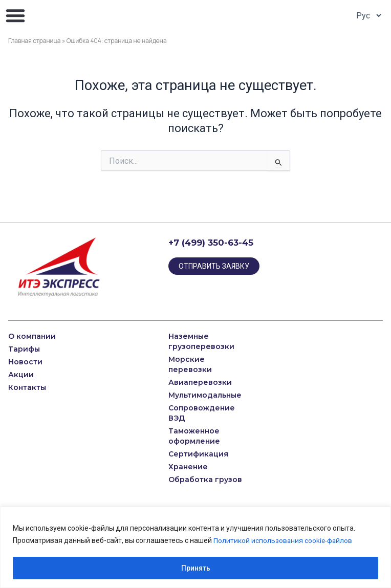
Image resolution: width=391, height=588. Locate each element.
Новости (25, 362)
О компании (32, 336)
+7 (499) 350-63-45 (211, 243)
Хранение (188, 467)
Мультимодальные (205, 395)
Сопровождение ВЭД (202, 413)
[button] (15, 15)
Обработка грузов (205, 480)
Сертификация (198, 454)
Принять (196, 568)
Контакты (27, 387)
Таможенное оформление (194, 436)
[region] (196, 547)
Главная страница (35, 41)
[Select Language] (366, 15)
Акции (21, 375)
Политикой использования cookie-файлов (284, 540)
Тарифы (24, 349)
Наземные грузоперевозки (202, 341)
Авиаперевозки (200, 382)
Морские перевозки (190, 364)
